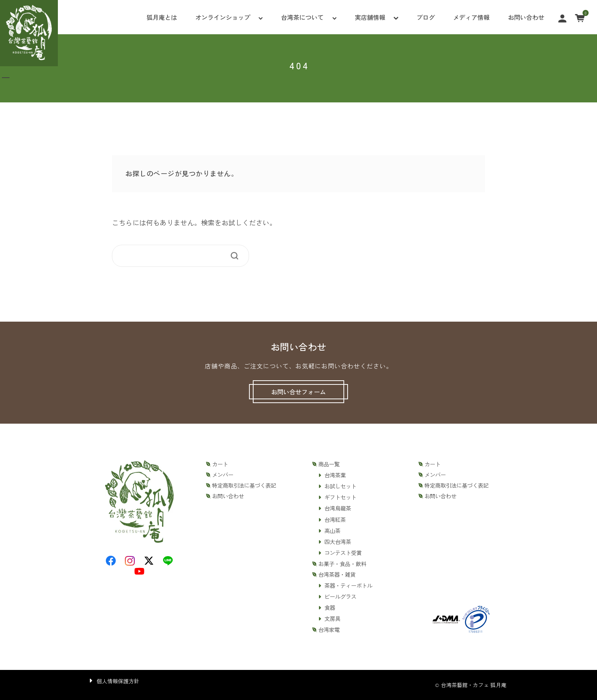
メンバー (223, 475)
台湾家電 (329, 630)
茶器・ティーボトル (348, 585)
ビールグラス (340, 596)
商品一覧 (329, 464)
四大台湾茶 (338, 542)
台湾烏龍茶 (338, 508)
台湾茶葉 (335, 475)
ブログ (426, 17)
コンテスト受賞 (343, 553)
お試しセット (340, 486)
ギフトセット (340, 497)
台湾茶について (302, 17)
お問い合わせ (526, 17)
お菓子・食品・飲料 (342, 564)
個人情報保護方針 (118, 681)
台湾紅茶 (335, 520)
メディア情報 (471, 17)
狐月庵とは (162, 17)
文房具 (332, 619)
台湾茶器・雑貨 (337, 574)
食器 (330, 608)
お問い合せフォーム (298, 392)
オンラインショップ (223, 17)
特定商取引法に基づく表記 (244, 485)
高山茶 (332, 531)
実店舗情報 (370, 17)
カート (220, 464)
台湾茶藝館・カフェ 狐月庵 (474, 685)
